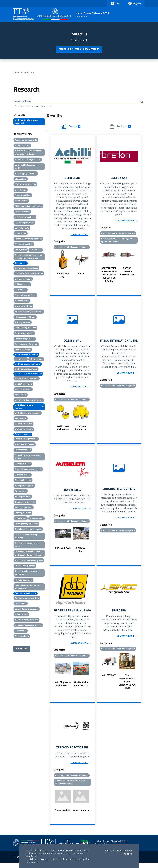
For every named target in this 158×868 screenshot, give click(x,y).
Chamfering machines (24, 223)
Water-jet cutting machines (26, 620)
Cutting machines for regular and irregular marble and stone (29, 257)
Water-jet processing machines (28, 626)
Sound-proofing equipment (26, 524)
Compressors (21, 234)
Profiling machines (23, 450)
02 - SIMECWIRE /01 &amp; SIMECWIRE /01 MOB (127, 685)
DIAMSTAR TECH (81, 552)
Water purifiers (21, 615)
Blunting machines (23, 196)
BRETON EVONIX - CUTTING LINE (127, 273)
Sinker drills (21, 519)
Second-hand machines (25, 503)
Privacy (110, 851)
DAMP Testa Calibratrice (63, 430)
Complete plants (22, 229)
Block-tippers (21, 190)
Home (17, 72)
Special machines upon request (28, 530)
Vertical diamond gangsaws (27, 609)
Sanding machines (23, 497)
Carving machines (22, 212)
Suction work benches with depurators (26, 573)
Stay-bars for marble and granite (29, 561)
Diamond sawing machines (26, 268)
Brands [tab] (71, 127)
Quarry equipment (23, 475)
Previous (51, 266)
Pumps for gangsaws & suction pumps (28, 457)
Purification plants (23, 464)
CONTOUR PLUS (63, 550)
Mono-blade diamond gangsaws (29, 401)
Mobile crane (21, 395)
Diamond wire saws (23, 279)
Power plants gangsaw (25, 445)
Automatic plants (22, 146)
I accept (127, 854)
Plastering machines (23, 424)
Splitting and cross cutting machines (26, 537)
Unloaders (21, 604)
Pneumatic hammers (24, 430)
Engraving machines (23, 307)
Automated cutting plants (26, 141)
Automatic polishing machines (28, 160)
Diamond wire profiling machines (29, 274)
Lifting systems (36, 360)
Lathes (21, 360)
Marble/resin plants (23, 384)
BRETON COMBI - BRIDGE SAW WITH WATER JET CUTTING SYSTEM (109, 276)
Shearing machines (23, 513)
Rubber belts (21, 492)
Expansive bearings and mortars (29, 312)
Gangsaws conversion (24, 334)
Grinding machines (23, 350)
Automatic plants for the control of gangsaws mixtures (28, 153)
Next (94, 266)
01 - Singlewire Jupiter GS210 (63, 691)
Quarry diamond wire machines (28, 470)
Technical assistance (23, 580)
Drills (21, 290)
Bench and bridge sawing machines (26, 167)
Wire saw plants (22, 637)
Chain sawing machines (25, 218)
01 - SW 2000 (109, 678)
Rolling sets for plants (24, 486)
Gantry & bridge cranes (25, 339)
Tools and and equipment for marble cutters (27, 588)
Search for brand (24, 101)
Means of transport (23, 390)
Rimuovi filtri (22, 649)
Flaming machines (23, 323)
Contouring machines (24, 245)
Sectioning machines (24, 508)
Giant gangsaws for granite (26, 345)
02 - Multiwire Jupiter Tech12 (81, 691)
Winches (21, 631)
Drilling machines (22, 285)
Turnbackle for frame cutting (27, 599)
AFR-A (81, 275)
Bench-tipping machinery (26, 174)
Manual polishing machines (27, 379)
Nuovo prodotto (63, 815)
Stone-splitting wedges (25, 566)
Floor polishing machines (25, 328)
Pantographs (21, 419)
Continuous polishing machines (28, 239)
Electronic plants (22, 301)
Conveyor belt (21, 250)
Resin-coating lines (23, 481)
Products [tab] (120, 127)
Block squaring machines (25, 185)
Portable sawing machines (26, 439)
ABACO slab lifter (63, 276)
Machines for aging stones (26, 369)
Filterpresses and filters (25, 318)
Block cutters (21, 179)
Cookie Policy (124, 851)
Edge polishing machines (25, 296)
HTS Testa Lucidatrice (81, 430)
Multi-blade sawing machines (28, 414)
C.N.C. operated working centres (28, 207)
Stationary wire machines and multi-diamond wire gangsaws (28, 554)
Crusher (36, 250)
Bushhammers (21, 201)
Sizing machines (37, 519)
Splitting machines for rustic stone (27, 545)
